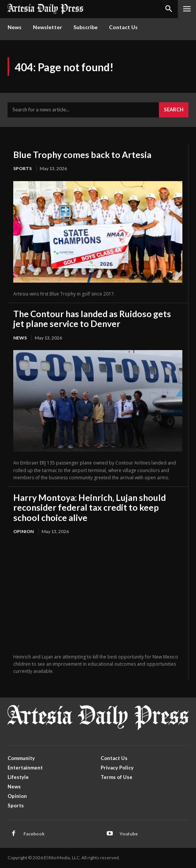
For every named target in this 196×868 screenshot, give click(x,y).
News (20, 338)
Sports (23, 168)
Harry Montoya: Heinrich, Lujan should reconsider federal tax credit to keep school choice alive (89, 508)
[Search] (174, 110)
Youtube (129, 834)
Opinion (23, 531)
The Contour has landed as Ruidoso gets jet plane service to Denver (92, 319)
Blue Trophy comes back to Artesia (82, 155)
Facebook (34, 834)
